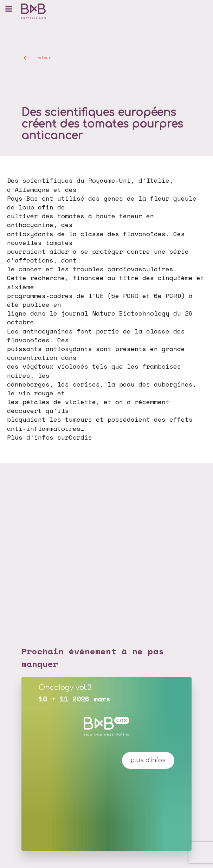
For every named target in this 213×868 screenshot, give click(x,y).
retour (44, 57)
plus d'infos (148, 760)
